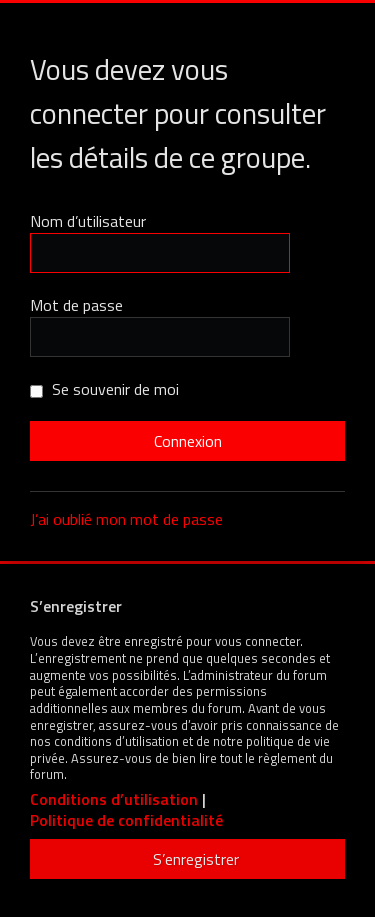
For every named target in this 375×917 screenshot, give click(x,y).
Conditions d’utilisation (114, 799)
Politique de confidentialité (126, 820)
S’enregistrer (196, 859)
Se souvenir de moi (104, 389)
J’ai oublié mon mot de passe (126, 519)
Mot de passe (76, 305)
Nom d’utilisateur (88, 221)
